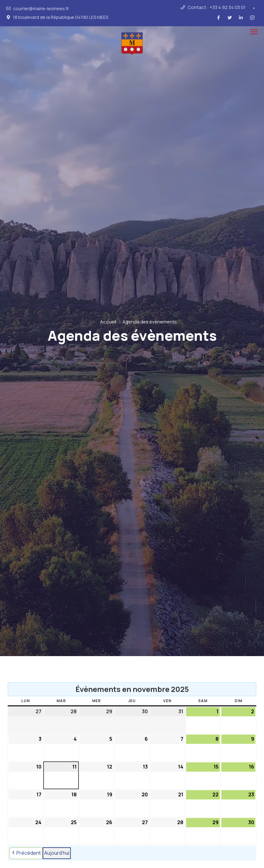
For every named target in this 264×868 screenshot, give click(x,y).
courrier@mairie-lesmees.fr (41, 9)
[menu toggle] (254, 32)
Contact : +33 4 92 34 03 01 (217, 7)
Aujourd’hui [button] (57, 853)
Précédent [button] (26, 853)
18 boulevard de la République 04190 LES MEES (61, 17)
